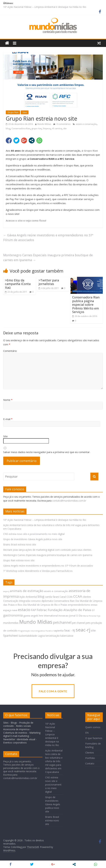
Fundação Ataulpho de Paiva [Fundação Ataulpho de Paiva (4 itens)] (69, 610)
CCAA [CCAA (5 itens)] (78, 596)
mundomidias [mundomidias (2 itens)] (11, 623)
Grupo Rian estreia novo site (19, 560)
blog (8, 129)
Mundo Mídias (44, 124)
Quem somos (93, 727)
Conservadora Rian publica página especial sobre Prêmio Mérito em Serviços (86, 305)
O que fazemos (94, 738)
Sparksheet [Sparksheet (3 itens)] (11, 636)
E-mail (8, 419)
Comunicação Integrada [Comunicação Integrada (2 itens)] (17, 601)
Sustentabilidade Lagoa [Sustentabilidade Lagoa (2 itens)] (32, 636)
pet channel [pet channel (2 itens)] (78, 623)
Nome (8, 400)
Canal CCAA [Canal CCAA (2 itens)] (66, 597)
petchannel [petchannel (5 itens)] (62, 622)
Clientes (90, 753)
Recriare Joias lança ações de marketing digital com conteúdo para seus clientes (47, 550)
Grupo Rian (13, 112)
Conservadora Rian (21, 129)
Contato (90, 763)
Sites (25, 112)
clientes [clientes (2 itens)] (87, 597)
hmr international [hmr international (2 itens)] (48, 616)
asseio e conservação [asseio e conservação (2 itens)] (56, 591)
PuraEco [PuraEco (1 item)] (49, 631)
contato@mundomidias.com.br (69, 501)
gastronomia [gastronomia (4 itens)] (13, 615)
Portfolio (90, 758)
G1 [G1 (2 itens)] (93, 610)
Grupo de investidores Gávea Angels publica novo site (33, 539)
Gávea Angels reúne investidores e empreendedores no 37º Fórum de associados (48, 238)
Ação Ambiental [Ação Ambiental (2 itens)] (28, 597)
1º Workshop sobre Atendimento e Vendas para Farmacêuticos (38, 571)
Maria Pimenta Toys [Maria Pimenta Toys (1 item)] (92, 616)
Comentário (10, 351)
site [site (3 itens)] (93, 630)
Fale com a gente (53, 691)
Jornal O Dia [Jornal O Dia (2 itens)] (76, 616)
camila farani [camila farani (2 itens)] (52, 597)
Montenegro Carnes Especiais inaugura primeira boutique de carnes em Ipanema (48, 257)
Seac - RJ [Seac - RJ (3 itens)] (70, 630)
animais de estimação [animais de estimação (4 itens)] (27, 591)
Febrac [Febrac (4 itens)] (42, 610)
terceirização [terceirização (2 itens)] (53, 636)
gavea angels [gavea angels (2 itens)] (31, 616)
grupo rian (37, 129)
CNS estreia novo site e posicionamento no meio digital (34, 534)
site (65, 129)
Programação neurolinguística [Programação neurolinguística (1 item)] (32, 631)
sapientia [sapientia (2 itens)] (59, 631)
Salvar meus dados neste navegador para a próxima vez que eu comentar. (47, 452)
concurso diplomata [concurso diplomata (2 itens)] (42, 601)
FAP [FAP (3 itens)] (33, 610)
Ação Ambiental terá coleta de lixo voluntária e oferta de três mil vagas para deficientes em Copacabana (54, 761)
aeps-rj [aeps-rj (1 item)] (6, 591)
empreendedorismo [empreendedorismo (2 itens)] (79, 605)
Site (5, 436)
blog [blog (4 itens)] (41, 596)
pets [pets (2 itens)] (88, 623)
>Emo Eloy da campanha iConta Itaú (18, 284)
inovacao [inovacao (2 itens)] (63, 616)
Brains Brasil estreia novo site (20, 544)
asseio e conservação (86, 124)
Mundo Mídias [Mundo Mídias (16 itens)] (36, 622)
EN (87, 733)
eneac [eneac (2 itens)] (94, 605)
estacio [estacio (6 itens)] (24, 610)
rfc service (57, 129)
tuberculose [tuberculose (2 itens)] (67, 636)
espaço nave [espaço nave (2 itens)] (10, 610)
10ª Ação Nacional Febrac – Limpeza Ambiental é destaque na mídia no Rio (45, 7)
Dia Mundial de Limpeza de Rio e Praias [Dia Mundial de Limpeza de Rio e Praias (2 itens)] (45, 605)
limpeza (47, 129)
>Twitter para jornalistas (49, 282)
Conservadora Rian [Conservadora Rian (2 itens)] (64, 601)
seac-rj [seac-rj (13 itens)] (83, 630)
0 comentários (62, 124)
